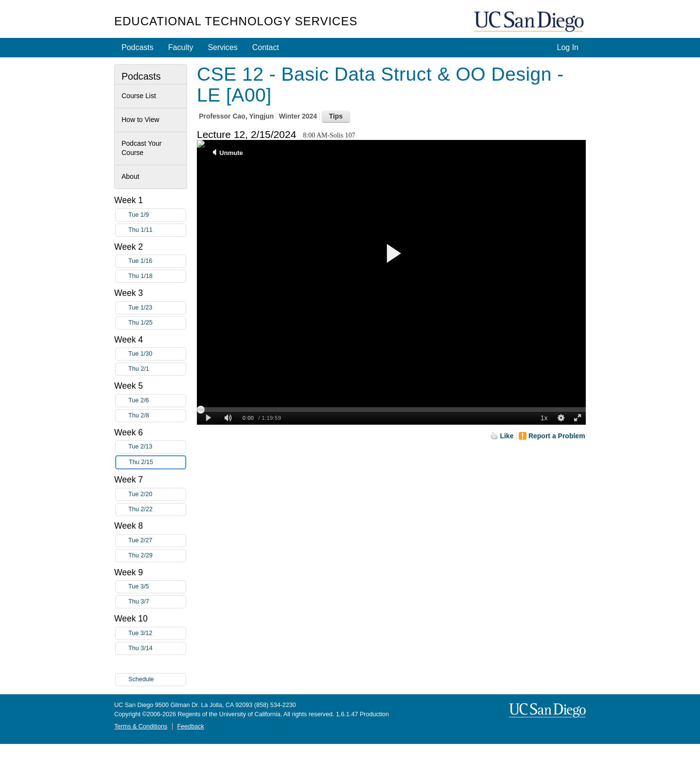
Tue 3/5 (157, 587)
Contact (266, 47)
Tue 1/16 (157, 261)
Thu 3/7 (157, 602)
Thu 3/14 (157, 648)
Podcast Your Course (142, 148)
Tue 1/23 (157, 308)
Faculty (181, 47)
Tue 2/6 (157, 401)
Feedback (190, 726)
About (131, 176)
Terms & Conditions (141, 726)
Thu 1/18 (157, 276)
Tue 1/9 (157, 215)
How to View (140, 120)
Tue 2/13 (157, 447)
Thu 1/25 (157, 323)
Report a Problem (557, 436)
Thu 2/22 (157, 509)
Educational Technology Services (236, 21)
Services (222, 47)
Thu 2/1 (157, 369)
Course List (139, 96)
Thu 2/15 (157, 462)
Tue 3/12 (157, 633)
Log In (568, 47)
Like (507, 436)
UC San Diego (530, 22)
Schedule (141, 679)
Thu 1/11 (157, 230)
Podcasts (138, 47)
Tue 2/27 (157, 541)
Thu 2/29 (157, 556)
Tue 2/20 (157, 494)
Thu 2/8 (157, 416)
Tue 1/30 (157, 354)
